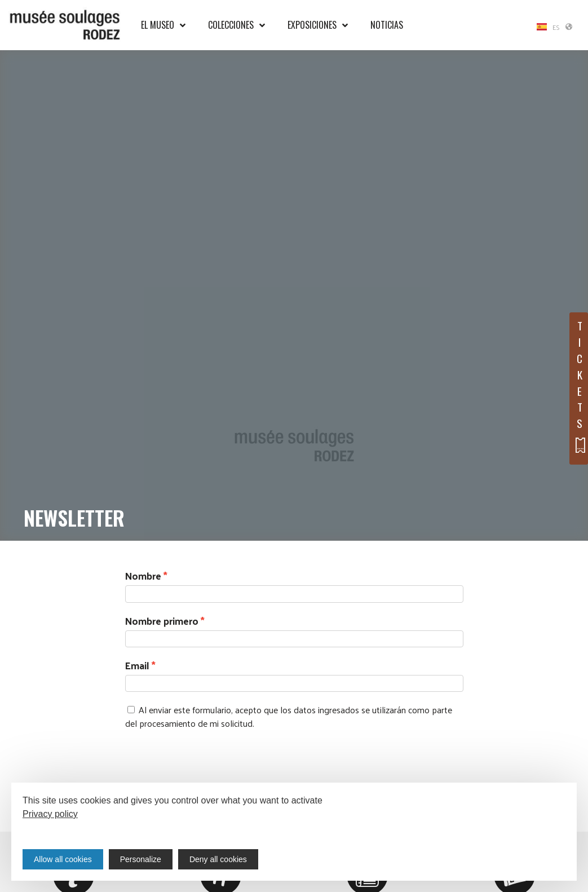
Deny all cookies (218, 859)
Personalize (141, 859)
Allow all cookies (63, 859)
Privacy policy (50, 814)
